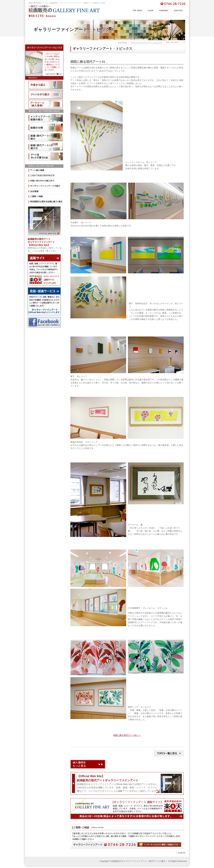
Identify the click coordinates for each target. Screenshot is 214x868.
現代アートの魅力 (46, 137)
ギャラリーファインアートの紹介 (44, 186)
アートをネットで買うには (46, 156)
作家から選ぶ (46, 85)
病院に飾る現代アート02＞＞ (127, 735)
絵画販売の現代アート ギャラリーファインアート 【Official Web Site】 (41, 242)
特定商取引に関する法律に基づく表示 (44, 202)
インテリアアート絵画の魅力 (46, 118)
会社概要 (44, 191)
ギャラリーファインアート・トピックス (146, 42)
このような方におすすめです (44, 176)
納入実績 (44, 170)
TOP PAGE (123, 42)
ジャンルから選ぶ (46, 95)
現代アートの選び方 (46, 147)
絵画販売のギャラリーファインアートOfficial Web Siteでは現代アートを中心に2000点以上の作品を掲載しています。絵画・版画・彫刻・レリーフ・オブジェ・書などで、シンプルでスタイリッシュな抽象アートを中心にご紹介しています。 (118, 783)
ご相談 (44, 197)
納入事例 (46, 104)
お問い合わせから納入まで (44, 181)
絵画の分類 (46, 128)
